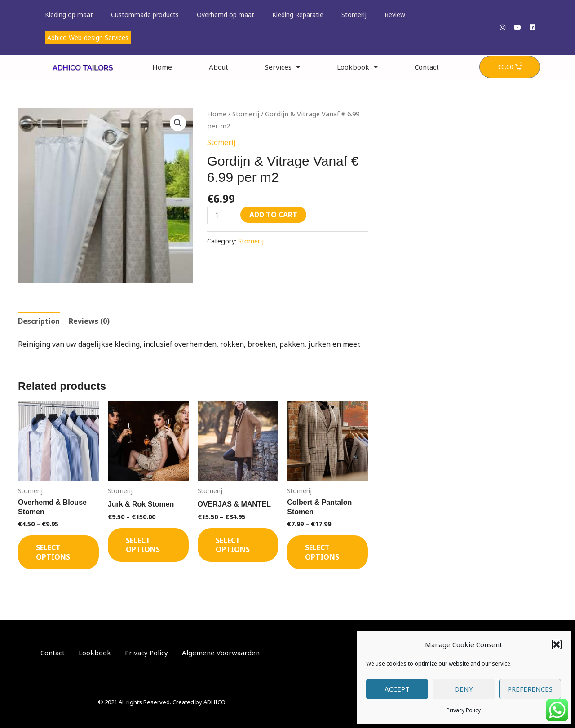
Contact (427, 67)
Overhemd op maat (226, 15)
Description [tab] (39, 321)
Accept (397, 689)
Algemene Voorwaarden (221, 653)
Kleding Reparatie (298, 15)
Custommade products (145, 15)
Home (162, 67)
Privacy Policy (464, 710)
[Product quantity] (220, 215)
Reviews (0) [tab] (89, 321)
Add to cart (273, 215)
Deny (464, 689)
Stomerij (354, 15)
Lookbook (357, 67)
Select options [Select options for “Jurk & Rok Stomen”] (143, 545)
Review (395, 15)
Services (283, 67)
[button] (557, 644)
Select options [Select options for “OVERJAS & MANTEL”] (233, 545)
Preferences (530, 689)
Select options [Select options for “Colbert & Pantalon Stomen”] (322, 552)
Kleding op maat (69, 15)
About (219, 67)
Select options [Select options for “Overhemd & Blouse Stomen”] (53, 552)
